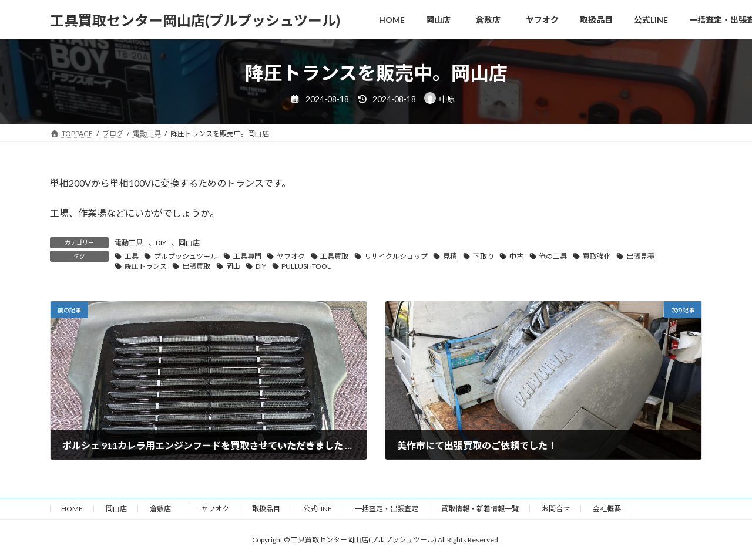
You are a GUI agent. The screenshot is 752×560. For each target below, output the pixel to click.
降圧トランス (146, 266)
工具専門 (247, 256)
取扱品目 (266, 509)
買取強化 (597, 256)
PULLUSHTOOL (306, 266)
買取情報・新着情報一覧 (480, 509)
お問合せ (556, 509)
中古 (516, 256)
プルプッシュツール (186, 256)
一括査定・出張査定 (387, 509)
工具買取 (334, 256)
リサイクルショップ (396, 256)
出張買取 (196, 266)
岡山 (233, 266)
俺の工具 (553, 256)
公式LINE (318, 509)
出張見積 (640, 256)
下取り (484, 256)
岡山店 (189, 243)
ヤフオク (291, 256)
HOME (72, 509)
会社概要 (607, 509)
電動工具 (129, 243)
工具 (132, 256)
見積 (450, 256)
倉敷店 (164, 509)
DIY (161, 243)
